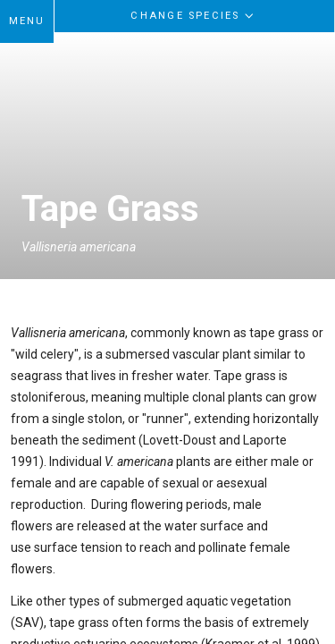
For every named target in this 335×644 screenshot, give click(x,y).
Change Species (194, 15)
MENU (27, 21)
